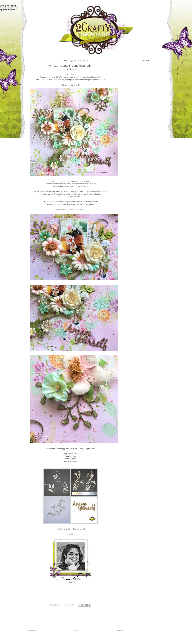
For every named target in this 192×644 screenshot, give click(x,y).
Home (76, 631)
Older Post (119, 631)
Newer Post (32, 631)
